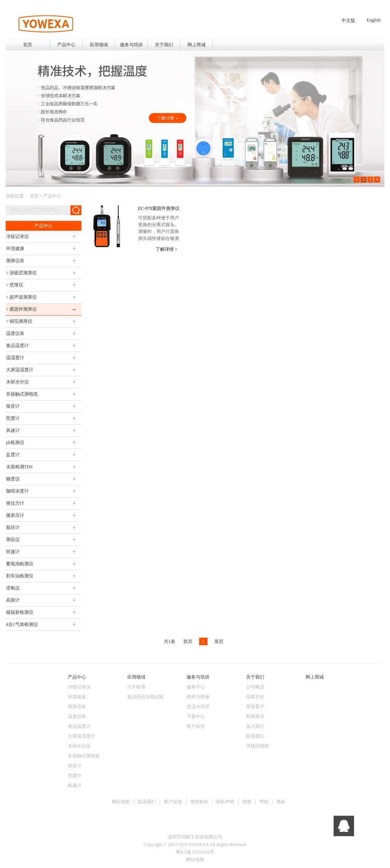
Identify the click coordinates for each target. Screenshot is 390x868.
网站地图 (121, 802)
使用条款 (199, 802)
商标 (281, 802)
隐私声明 (225, 802)
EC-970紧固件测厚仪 (159, 208)
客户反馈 (173, 802)
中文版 (348, 20)
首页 (28, 45)
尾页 (219, 641)
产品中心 (52, 196)
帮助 (264, 802)
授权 (247, 802)
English (374, 20)
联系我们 (147, 802)
